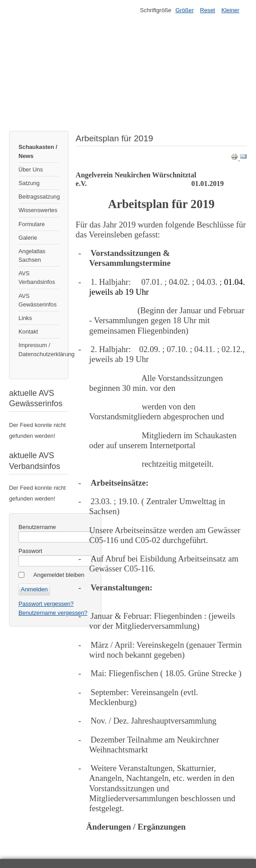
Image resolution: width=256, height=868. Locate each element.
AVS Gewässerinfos (38, 300)
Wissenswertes (38, 210)
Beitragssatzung (39, 197)
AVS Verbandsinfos (37, 278)
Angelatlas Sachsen (32, 255)
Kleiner (230, 10)
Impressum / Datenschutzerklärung (39, 349)
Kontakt (28, 332)
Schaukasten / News (38, 151)
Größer (185, 10)
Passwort (30, 551)
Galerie (28, 238)
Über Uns (31, 169)
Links (25, 318)
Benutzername (37, 527)
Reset (208, 10)
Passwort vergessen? (46, 604)
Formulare (32, 224)
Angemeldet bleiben (59, 575)
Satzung (29, 183)
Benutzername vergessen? (53, 613)
